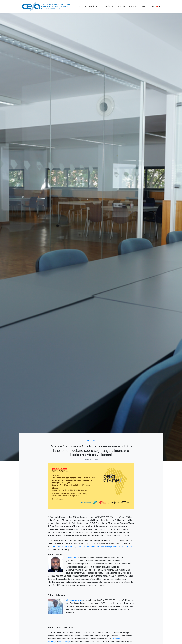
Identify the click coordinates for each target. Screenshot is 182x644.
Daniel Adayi (72, 558)
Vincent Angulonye (74, 600)
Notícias (91, 441)
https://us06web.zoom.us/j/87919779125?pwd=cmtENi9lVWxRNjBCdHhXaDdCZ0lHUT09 (93, 547)
